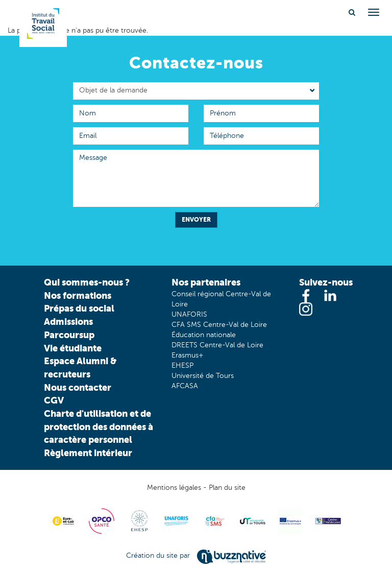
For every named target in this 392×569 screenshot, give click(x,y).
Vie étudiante (73, 348)
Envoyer (196, 220)
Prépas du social (79, 308)
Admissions (68, 322)
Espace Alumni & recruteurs (80, 368)
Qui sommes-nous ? (87, 282)
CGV (54, 400)
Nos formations (78, 295)
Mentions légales (174, 488)
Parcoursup (69, 335)
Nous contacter (78, 387)
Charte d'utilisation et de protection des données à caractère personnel (99, 426)
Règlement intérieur (88, 453)
